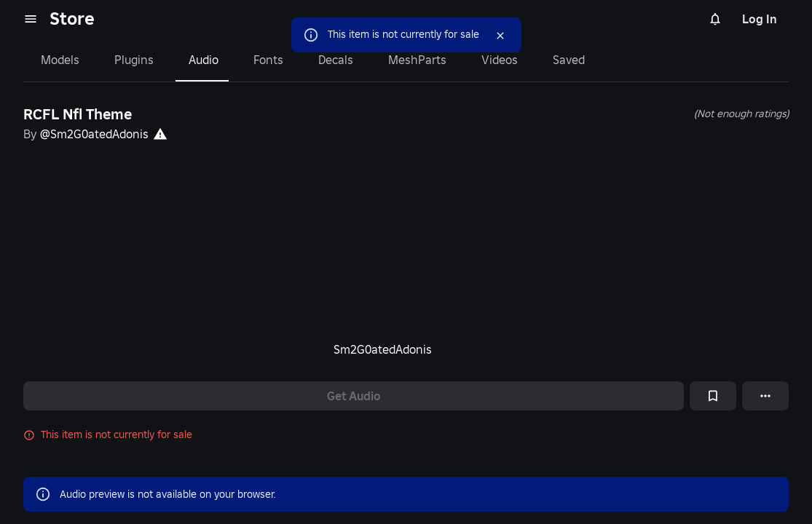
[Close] (497, 36)
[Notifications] (715, 19)
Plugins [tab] (133, 59)
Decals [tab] (333, 59)
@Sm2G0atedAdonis (95, 134)
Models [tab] (60, 59)
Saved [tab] (563, 59)
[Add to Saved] (713, 396)
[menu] (31, 19)
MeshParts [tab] (414, 59)
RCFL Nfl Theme (80, 114)
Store (72, 19)
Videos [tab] (494, 59)
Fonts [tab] (266, 59)
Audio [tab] (201, 59)
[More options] (765, 396)
